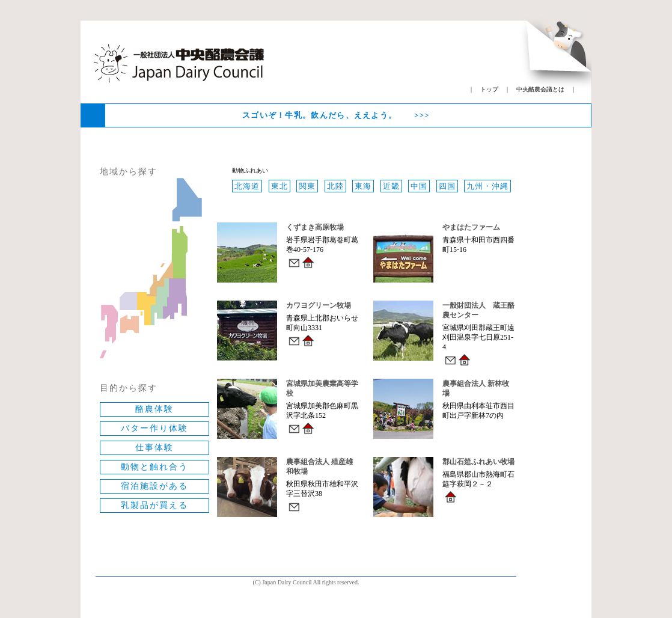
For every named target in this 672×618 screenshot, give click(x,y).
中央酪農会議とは (540, 89)
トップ (489, 89)
